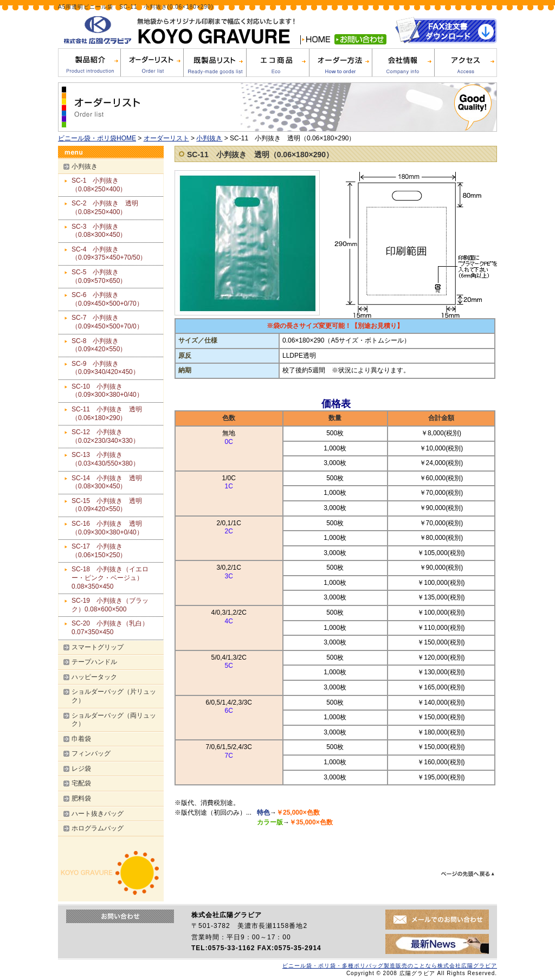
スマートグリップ (98, 647)
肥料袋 (81, 798)
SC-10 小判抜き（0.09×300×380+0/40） (124, 391)
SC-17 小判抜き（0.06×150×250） (99, 551)
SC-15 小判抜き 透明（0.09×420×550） (107, 505)
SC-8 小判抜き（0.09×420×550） (115, 345)
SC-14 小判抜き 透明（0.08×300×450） (107, 482)
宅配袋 (81, 783)
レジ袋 (81, 769)
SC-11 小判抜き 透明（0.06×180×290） (260, 154)
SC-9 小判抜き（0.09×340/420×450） (122, 368)
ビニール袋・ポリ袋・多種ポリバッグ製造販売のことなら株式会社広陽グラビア (390, 966)
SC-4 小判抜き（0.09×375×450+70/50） (125, 254)
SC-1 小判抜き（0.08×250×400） (115, 185)
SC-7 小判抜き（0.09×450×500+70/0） (107, 322)
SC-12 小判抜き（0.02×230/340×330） (105, 436)
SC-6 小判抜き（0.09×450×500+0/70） (124, 299)
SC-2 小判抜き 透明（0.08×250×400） (115, 208)
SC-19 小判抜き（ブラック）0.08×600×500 (110, 605)
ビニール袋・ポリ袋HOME (97, 138)
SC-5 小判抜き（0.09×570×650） (99, 276)
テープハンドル (94, 662)
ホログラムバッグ (98, 828)
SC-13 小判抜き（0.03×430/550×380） (122, 459)
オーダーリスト (166, 138)
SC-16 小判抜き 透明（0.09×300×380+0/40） (107, 528)
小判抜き (209, 138)
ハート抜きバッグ (98, 814)
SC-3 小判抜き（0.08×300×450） (115, 231)
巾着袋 (81, 739)
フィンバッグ (91, 753)
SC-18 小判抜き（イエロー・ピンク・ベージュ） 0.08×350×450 (111, 578)
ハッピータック (94, 677)
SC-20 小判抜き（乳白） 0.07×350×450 (113, 628)
